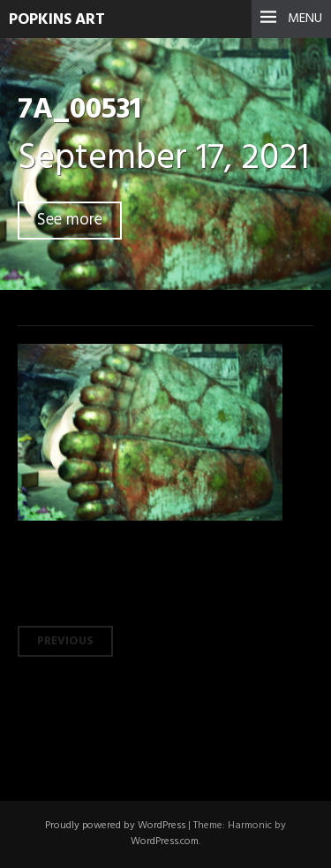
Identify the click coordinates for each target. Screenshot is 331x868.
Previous (65, 641)
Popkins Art (57, 20)
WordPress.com (165, 841)
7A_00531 (79, 110)
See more (70, 221)
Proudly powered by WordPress (115, 826)
